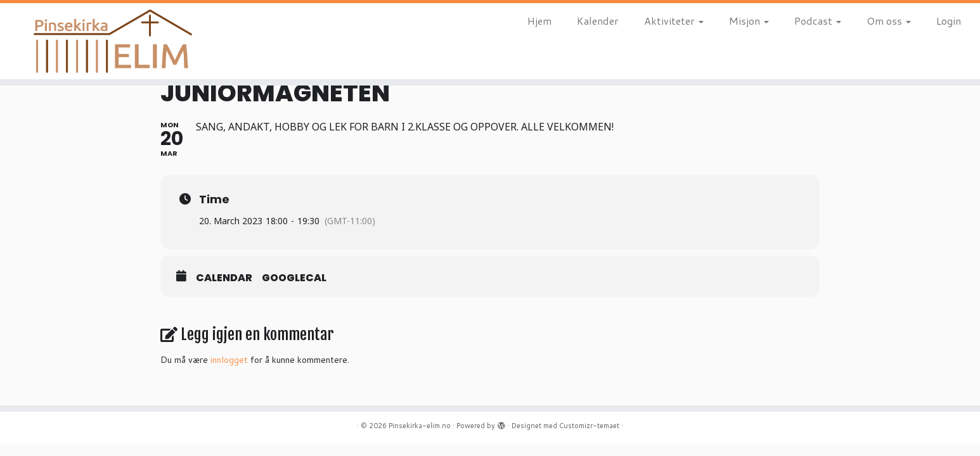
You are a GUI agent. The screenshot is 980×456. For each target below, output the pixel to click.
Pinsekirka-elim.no (420, 426)
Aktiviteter (674, 21)
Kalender (598, 21)
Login (949, 21)
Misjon (749, 21)
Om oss (889, 21)
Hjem (539, 21)
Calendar (224, 278)
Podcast (818, 21)
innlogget (229, 360)
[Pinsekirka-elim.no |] (113, 41)
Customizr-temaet (589, 426)
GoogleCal (294, 278)
